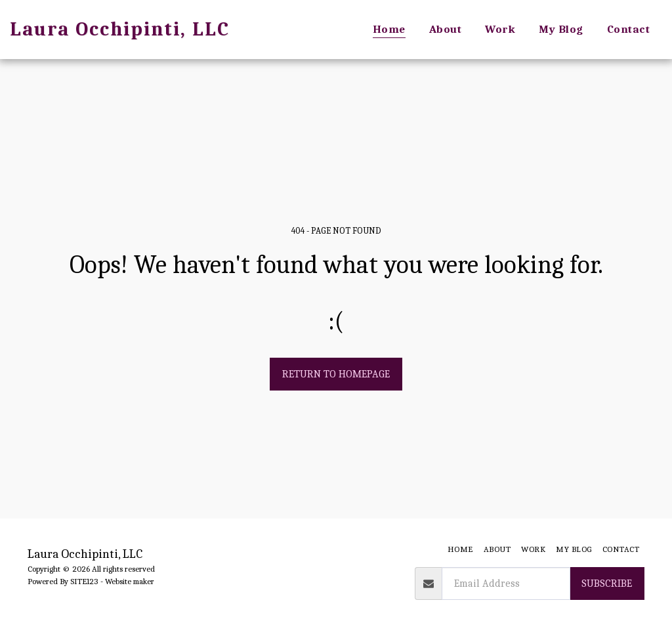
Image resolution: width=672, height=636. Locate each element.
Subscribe (607, 583)
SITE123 (84, 581)
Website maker (130, 581)
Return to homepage (336, 374)
